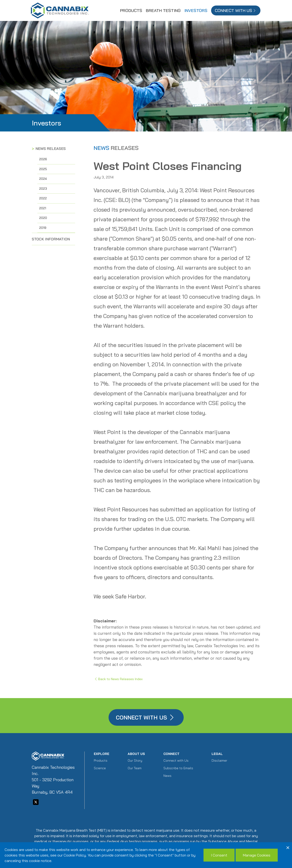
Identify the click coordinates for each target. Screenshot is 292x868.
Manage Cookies (257, 855)
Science (100, 768)
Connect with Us (176, 760)
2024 (43, 179)
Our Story (135, 760)
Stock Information (51, 239)
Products (131, 10)
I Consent (219, 855)
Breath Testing (163, 10)
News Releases (51, 149)
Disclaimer (219, 760)
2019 (43, 228)
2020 (43, 218)
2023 (43, 189)
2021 (43, 208)
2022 (43, 198)
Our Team (135, 768)
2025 (43, 169)
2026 (43, 159)
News (167, 776)
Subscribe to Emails (178, 768)
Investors (196, 10)
